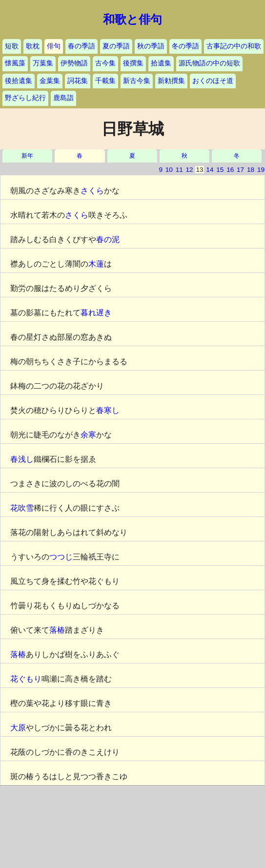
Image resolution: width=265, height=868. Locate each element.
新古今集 (137, 81)
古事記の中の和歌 (234, 46)
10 (169, 170)
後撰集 (133, 63)
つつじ (61, 557)
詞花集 (78, 81)
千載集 (105, 81)
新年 (27, 156)
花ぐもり (26, 679)
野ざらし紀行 (25, 98)
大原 (18, 728)
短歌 (12, 46)
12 (190, 170)
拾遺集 (161, 63)
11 (179, 170)
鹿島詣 (63, 98)
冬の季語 (185, 46)
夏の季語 (116, 46)
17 (240, 170)
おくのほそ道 (213, 81)
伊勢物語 (74, 63)
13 (199, 170)
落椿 (57, 630)
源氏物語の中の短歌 (209, 63)
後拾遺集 (19, 81)
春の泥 (108, 239)
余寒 (88, 435)
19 (261, 170)
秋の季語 (151, 46)
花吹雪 (22, 508)
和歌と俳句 (132, 20)
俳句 (54, 46)
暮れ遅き (96, 313)
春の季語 (82, 46)
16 (230, 170)
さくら (92, 191)
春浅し (22, 459)
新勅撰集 (171, 81)
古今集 (105, 63)
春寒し (108, 410)
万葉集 (43, 63)
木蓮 (96, 264)
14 (210, 170)
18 (251, 170)
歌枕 (33, 46)
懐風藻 (15, 63)
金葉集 (50, 81)
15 (220, 170)
